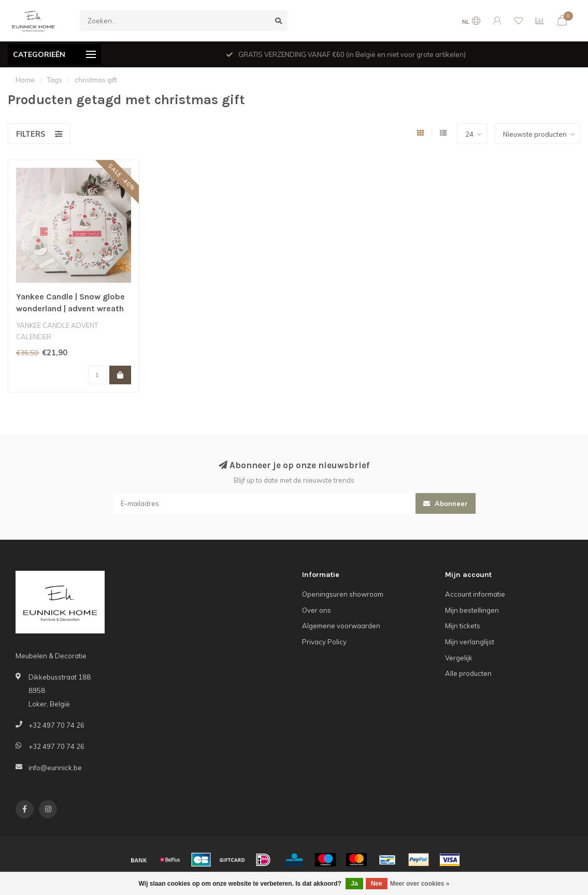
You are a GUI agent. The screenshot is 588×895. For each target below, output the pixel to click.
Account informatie (475, 594)
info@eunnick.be (55, 768)
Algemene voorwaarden (341, 626)
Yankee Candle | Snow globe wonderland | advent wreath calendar (70, 308)
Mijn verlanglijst (470, 642)
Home (25, 80)
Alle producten (468, 673)
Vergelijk (459, 658)
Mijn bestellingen (472, 610)
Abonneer (446, 503)
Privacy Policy (324, 642)
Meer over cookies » (420, 884)
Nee (377, 884)
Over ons (317, 610)
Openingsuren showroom (343, 594)
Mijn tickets (463, 626)
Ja (354, 884)
